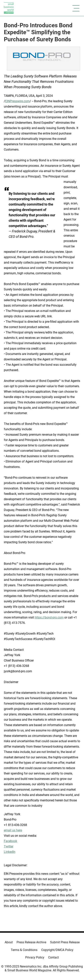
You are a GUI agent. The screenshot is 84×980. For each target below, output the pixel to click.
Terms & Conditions (24, 950)
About (9, 942)
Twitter (9, 846)
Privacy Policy (35, 957)
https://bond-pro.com (49, 617)
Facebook (10, 841)
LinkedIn (10, 852)
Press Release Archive (31, 942)
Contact (53, 957)
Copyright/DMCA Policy (57, 950)
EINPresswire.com (17, 101)
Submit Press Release (65, 942)
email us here (13, 830)
